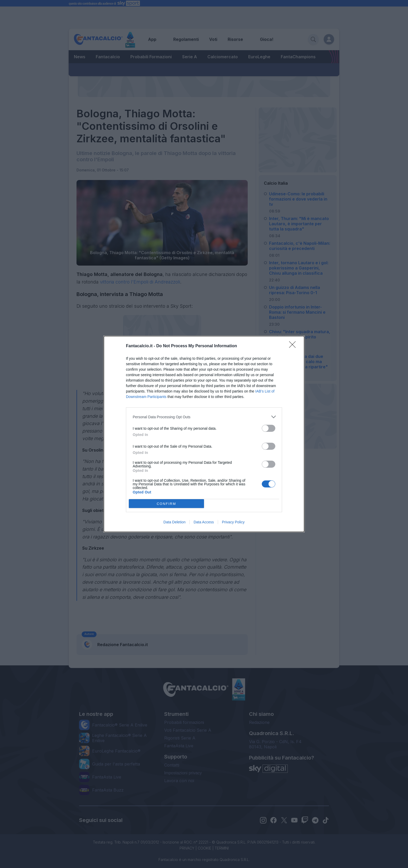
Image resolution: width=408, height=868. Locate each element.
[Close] (294, 346)
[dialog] (204, 434)
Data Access (204, 522)
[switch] (269, 428)
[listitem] (204, 417)
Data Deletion (174, 522)
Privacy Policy (233, 522)
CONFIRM (166, 504)
